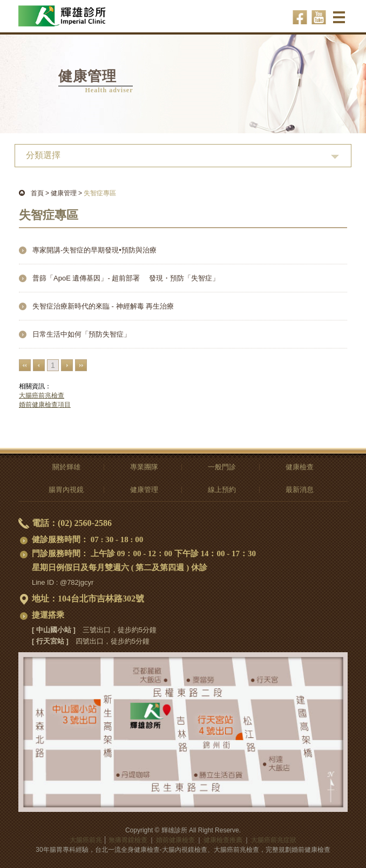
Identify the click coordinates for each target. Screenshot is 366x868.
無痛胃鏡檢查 (128, 840)
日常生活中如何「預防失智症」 (82, 334)
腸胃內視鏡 (66, 490)
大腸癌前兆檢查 (42, 395)
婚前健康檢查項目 (45, 405)
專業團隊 (144, 467)
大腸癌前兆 (86, 840)
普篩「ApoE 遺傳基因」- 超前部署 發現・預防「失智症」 (126, 278)
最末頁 (81, 365)
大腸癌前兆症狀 (274, 840)
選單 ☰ (340, 21)
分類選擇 (43, 155)
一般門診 (222, 467)
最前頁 (25, 365)
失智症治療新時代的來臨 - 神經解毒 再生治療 (103, 306)
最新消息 (300, 490)
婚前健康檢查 (175, 840)
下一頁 (67, 365)
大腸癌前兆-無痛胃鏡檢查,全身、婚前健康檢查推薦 (77, 11)
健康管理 (64, 193)
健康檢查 (300, 467)
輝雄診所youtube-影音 (319, 17)
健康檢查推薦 (223, 840)
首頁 (37, 193)
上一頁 (39, 365)
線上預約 (222, 490)
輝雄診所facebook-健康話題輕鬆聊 (300, 17)
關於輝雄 (66, 467)
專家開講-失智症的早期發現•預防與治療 (94, 250)
